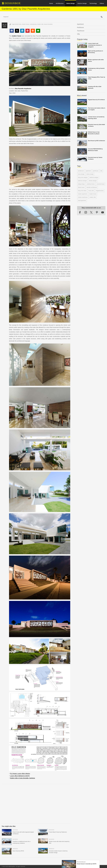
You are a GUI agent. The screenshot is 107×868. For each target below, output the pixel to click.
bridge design (81, 184)
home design (81, 174)
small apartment (82, 201)
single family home (17, 24)
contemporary (33, 24)
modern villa (40, 24)
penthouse (96, 171)
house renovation (48, 24)
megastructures (100, 191)
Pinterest (97, 212)
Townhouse (81, 31)
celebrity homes (91, 184)
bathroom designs (82, 181)
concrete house (100, 184)
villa (101, 171)
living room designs (83, 177)
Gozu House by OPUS (18, 851)
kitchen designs (93, 181)
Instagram (86, 212)
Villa (78, 34)
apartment (88, 171)
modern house (26, 24)
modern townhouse (83, 197)
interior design (90, 174)
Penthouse (81, 27)
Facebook (80, 212)
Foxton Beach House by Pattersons (58, 832)
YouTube (103, 212)
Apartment (80, 24)
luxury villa (91, 191)
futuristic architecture (92, 187)
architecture (81, 171)
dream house (81, 187)
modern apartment (83, 194)
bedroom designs (94, 177)
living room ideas (82, 191)
